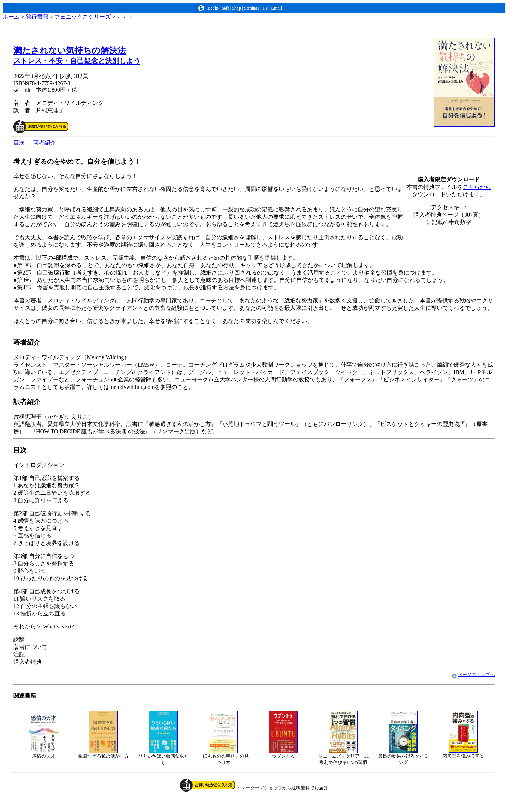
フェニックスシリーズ (83, 17)
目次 (19, 143)
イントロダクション (254, 556)
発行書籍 (37, 17)
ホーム (11, 17)
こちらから (477, 187)
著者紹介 (44, 143)
